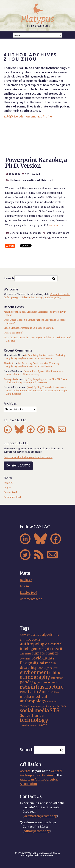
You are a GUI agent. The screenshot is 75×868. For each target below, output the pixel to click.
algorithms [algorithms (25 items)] (51, 635)
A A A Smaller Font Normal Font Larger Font (38, 35)
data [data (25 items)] (51, 658)
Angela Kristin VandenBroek (39, 855)
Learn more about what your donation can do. (28, 457)
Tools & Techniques (31, 233)
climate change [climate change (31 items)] (45, 653)
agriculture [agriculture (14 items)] (36, 635)
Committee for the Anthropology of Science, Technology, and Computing (37, 296)
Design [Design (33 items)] (26, 663)
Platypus (37, 19)
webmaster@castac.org (40, 816)
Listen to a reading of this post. (32, 180)
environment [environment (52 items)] (34, 672)
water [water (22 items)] (43, 725)
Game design (41, 237)
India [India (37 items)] (25, 687)
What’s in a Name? (14, 333)
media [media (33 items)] (25, 697)
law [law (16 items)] (57, 692)
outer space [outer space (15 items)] (36, 706)
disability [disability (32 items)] (28, 668)
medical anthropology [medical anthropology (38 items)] (34, 699)
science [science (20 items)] (62, 706)
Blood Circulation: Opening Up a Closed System (29, 328)
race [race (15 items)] (54, 706)
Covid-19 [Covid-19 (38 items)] (39, 658)
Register (8, 483)
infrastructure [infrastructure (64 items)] (47, 687)
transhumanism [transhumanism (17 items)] (29, 725)
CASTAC (26, 771)
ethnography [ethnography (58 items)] (35, 677)
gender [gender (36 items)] (27, 682)
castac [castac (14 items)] (28, 654)
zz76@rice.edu (14, 116)
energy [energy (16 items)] (54, 668)
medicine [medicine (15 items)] (52, 702)
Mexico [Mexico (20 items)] (25, 706)
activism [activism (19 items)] (25, 635)
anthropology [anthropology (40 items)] (33, 644)
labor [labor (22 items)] (23, 692)
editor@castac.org (37, 831)
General (14, 233)
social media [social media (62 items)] (34, 711)
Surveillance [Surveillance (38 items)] (32, 715)
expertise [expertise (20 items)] (57, 678)
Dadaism (18, 237)
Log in (7, 487)
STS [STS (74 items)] (54, 710)
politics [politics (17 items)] (47, 706)
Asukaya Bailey (12, 379)
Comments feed (12, 497)
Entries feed (10, 492)
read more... (55, 225)
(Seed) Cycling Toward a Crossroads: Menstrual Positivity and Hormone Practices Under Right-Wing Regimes (37, 391)
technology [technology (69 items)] (34, 720)
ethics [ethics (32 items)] (55, 673)
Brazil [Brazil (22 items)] (58, 649)
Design (28, 237)
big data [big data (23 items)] (47, 649)
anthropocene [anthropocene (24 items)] (30, 640)
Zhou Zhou (15, 174)
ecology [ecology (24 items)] (43, 668)
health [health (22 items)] (55, 682)
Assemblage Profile (39, 116)
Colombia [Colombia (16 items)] (25, 659)
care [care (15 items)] (22, 654)
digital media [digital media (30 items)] (44, 663)
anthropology (54, 233)
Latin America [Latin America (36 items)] (41, 692)
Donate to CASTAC (18, 466)
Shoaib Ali (9, 363)
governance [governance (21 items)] (42, 682)
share (11, 246)
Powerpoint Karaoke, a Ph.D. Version (36, 163)
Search (9, 278)
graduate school (58, 237)
